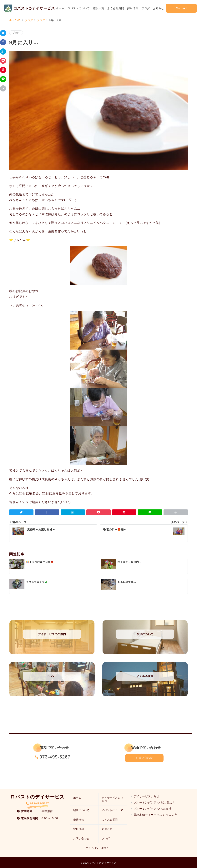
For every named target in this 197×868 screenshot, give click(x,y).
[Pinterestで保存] (3, 70)
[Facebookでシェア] (3, 42)
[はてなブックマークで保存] (3, 51)
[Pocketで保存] (3, 61)
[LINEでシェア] (3, 79)
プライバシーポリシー (98, 848)
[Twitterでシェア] (3, 33)
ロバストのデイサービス (103, 863)
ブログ (16, 33)
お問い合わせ (144, 758)
